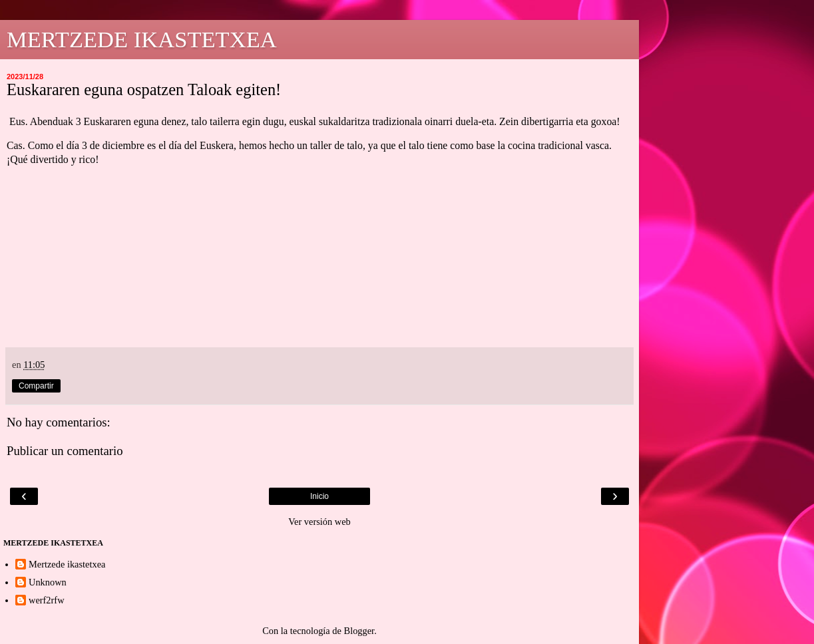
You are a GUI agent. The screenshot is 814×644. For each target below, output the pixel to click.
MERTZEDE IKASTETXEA (142, 39)
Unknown (48, 582)
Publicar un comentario (65, 451)
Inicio (319, 496)
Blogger (359, 631)
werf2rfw (47, 600)
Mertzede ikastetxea (67, 564)
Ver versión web (319, 522)
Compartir (36, 386)
